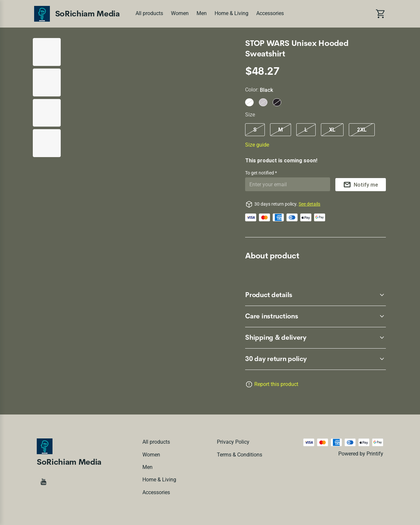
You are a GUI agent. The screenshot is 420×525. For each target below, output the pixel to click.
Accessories (270, 13)
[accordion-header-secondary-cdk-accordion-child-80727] (315, 338)
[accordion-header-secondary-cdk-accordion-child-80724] (315, 359)
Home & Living (231, 13)
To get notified (260, 173)
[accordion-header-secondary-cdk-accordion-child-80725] (315, 295)
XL (332, 130)
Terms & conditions (240, 455)
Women (180, 13)
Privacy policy (233, 442)
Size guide (257, 145)
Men (202, 13)
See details (309, 204)
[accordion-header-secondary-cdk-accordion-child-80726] (315, 316)
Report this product (276, 384)
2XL (362, 130)
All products (149, 13)
